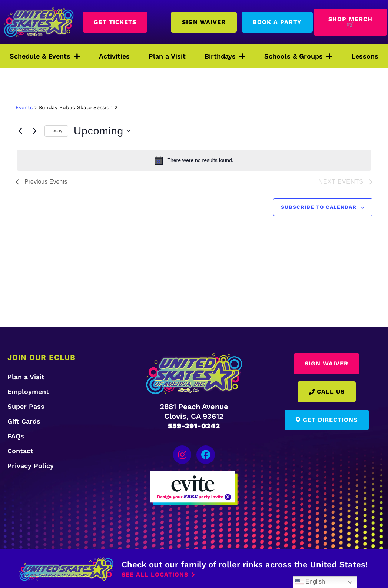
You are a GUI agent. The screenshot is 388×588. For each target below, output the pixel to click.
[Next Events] (34, 131)
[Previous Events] (20, 131)
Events (24, 107)
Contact (20, 451)
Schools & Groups (298, 56)
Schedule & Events (45, 56)
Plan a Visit (167, 56)
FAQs (16, 436)
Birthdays (225, 56)
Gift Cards (24, 421)
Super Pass (26, 406)
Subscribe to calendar (319, 207)
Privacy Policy (31, 466)
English (310, 582)
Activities (114, 56)
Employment (28, 392)
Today (56, 131)
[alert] (194, 160)
